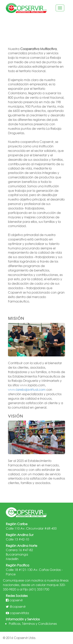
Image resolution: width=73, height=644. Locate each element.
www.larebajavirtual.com (27, 389)
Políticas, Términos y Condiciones (33, 624)
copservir (16, 600)
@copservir (18, 606)
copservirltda (19, 613)
